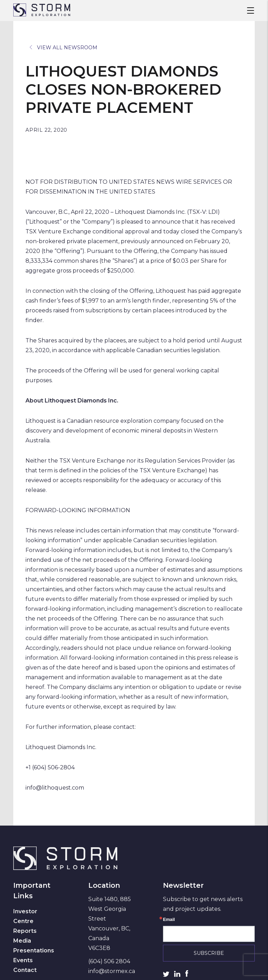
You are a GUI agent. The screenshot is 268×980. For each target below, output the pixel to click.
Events (23, 960)
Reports (25, 931)
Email (169, 920)
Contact (25, 970)
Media (22, 941)
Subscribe (209, 953)
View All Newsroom (64, 48)
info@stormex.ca (112, 971)
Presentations (34, 950)
